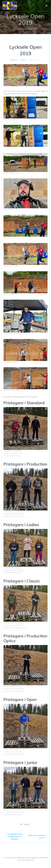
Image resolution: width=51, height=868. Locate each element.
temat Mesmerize (27, 860)
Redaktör (14, 60)
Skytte (23, 60)
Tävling (27, 824)
